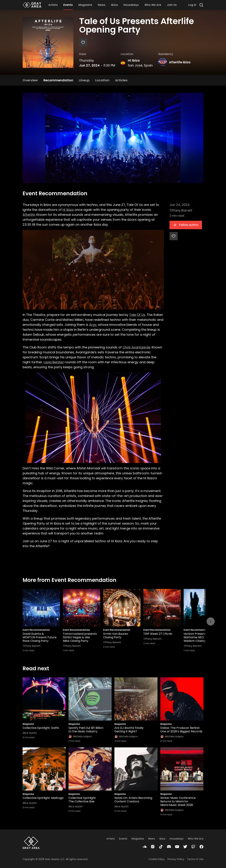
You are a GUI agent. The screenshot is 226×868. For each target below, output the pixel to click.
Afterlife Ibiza (180, 62)
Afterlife (29, 215)
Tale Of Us (137, 315)
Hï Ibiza (134, 60)
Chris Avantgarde (136, 347)
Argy (93, 325)
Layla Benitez (54, 362)
